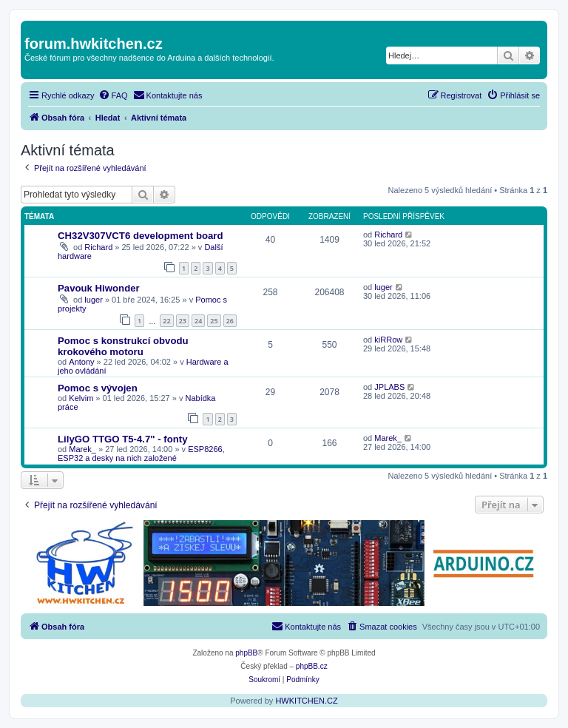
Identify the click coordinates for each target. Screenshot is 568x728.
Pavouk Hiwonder (99, 288)
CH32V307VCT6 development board (141, 236)
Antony (81, 362)
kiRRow (388, 340)
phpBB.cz (312, 666)
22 (166, 321)
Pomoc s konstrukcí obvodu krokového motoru (123, 346)
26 (230, 321)
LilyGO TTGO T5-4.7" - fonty (123, 439)
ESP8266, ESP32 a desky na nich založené (141, 454)
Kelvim (81, 398)
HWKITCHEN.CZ (306, 701)
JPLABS (389, 387)
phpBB (246, 653)
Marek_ (82, 449)
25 (214, 321)
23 (183, 321)
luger (93, 300)
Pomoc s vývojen (98, 388)
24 (198, 321)
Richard (98, 247)
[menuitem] (113, 95)
